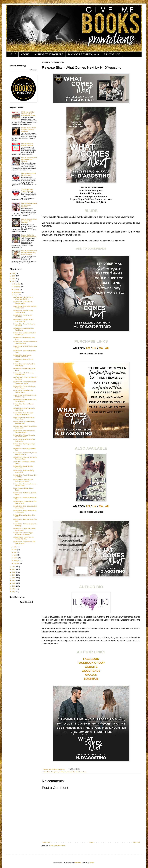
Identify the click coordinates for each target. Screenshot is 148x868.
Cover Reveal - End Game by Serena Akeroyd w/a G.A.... (25, 454)
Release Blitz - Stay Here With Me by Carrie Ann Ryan (25, 458)
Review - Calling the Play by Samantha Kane (29, 236)
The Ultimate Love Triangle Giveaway (27, 190)
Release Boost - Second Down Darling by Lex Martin (23, 480)
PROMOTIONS (112, 54)
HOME (12, 54)
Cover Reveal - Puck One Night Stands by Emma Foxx (23, 414)
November (17, 287)
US (88, 348)
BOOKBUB (91, 679)
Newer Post (46, 842)
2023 (14, 282)
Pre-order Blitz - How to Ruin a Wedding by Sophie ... (23, 298)
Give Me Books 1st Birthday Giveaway (27, 145)
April (15, 555)
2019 (14, 575)
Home (91, 842)
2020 (14, 572)
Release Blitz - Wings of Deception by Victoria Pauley (24, 436)
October (16, 289)
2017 (14, 581)
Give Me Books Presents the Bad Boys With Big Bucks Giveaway (29, 253)
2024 (14, 279)
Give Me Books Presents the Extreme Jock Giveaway (29, 160)
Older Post (136, 842)
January (16, 563)
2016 (14, 583)
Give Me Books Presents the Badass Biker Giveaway (29, 221)
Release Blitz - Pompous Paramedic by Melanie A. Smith (25, 383)
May (15, 552)
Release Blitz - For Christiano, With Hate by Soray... (24, 542)
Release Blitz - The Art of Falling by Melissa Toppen (24, 387)
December (17, 284)
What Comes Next (81, 772)
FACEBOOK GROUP (91, 663)
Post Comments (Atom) (58, 846)
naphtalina (78, 862)
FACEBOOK (91, 659)
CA (101, 348)
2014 (14, 589)
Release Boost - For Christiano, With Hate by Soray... (25, 503)
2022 (14, 567)
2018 (14, 578)
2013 (14, 592)
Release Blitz (71, 772)
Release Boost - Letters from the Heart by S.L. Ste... (24, 538)
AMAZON (91, 675)
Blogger (92, 862)
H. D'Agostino (63, 772)
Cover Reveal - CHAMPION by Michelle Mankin (23, 391)
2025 (14, 276)
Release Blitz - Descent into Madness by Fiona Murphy (25, 343)
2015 (14, 586)
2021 (14, 570)
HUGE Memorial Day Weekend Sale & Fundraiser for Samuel (28, 114)
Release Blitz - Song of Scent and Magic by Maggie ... (24, 431)
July (15, 547)
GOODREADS (91, 671)
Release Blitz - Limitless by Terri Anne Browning (23, 320)
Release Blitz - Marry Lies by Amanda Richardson (22, 356)
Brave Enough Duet (53, 772)
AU (107, 348)
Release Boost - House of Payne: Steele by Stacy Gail (29, 130)
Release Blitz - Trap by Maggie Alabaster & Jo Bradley (23, 534)
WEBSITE (91, 667)
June (15, 550)
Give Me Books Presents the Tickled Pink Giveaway (29, 205)
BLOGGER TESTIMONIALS (83, 54)
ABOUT (25, 54)
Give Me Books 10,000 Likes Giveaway (28, 174)
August (16, 295)
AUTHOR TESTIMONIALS (49, 54)
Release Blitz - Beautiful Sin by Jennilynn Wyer (23, 312)
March (16, 558)
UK (95, 348)
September (17, 292)
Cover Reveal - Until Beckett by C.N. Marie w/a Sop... (25, 396)
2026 (14, 273)
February (17, 561)
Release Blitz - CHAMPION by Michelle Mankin (23, 303)
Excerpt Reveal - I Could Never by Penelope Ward (24, 423)
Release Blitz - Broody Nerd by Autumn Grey (23, 467)
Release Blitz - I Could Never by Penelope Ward (23, 374)
